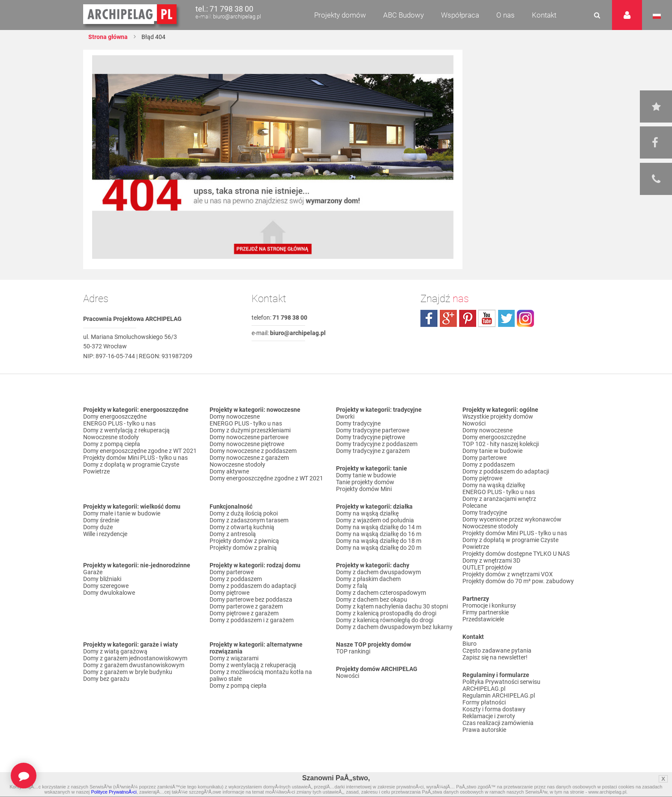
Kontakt (544, 15)
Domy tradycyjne (358, 423)
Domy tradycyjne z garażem (373, 451)
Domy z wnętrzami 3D (491, 560)
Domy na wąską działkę (367, 513)
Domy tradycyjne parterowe (373, 430)
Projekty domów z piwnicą (244, 541)
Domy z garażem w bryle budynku (128, 672)
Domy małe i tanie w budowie (122, 513)
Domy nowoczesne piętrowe (247, 444)
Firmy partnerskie (486, 612)
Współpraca (460, 15)
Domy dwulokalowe (109, 593)
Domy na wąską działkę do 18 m (379, 541)
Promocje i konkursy (489, 605)
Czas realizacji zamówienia (498, 723)
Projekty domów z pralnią (243, 548)
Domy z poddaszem (236, 579)
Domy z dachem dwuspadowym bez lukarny (394, 627)
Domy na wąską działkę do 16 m (379, 534)
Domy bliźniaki (102, 579)
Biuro (469, 644)
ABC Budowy (403, 15)
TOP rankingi (353, 651)
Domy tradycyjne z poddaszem (377, 444)
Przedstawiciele (483, 619)
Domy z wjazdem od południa (375, 520)
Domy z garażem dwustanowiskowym (134, 665)
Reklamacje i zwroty (489, 716)
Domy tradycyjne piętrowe (370, 437)
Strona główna (108, 37)
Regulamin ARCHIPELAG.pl (499, 695)
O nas (505, 15)
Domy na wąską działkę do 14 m (379, 527)
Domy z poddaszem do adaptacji (253, 586)
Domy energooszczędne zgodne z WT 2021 (140, 451)
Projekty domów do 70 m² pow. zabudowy (518, 581)
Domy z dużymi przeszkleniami (250, 430)
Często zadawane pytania (497, 650)
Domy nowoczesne (235, 416)
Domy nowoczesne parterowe (249, 437)
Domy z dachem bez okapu (372, 599)
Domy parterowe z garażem (246, 606)
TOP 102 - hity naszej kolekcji (501, 444)
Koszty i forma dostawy (494, 709)
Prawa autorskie (484, 730)
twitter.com (506, 318)
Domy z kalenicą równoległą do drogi (385, 620)
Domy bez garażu (106, 679)
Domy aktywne (229, 471)
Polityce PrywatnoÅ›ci (114, 792)
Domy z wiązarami (234, 658)
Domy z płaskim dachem (368, 579)
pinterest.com (468, 318)
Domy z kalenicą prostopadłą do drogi (386, 613)
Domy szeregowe (106, 586)
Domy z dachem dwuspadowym (378, 572)
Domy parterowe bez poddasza (251, 599)
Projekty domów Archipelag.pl (130, 15)
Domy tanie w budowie (366, 475)
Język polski (657, 16)
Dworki (345, 416)
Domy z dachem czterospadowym (381, 593)
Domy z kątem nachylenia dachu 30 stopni (392, 606)
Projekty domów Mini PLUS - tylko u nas (135, 458)
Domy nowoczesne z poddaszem (253, 451)
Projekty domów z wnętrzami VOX (508, 574)
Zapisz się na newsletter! (495, 657)
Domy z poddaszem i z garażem (252, 620)
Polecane (475, 506)
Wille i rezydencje (105, 534)
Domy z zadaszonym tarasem (249, 520)
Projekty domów (340, 15)
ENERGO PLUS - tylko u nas (119, 423)
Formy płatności (484, 702)
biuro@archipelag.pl (237, 16)
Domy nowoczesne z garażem (249, 458)
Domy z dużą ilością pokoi (244, 513)
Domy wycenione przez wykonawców (512, 519)
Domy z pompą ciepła (112, 444)
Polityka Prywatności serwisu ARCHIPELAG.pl (501, 685)
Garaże (93, 572)
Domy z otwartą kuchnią (242, 527)
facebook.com (429, 318)
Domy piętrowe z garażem (244, 613)
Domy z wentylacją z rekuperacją (126, 430)
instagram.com (525, 318)
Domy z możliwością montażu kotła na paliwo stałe (261, 675)
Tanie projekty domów (365, 482)
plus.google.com (448, 318)
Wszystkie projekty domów (498, 416)
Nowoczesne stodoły (111, 437)
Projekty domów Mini (364, 489)
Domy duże (98, 527)
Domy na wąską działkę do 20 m (379, 548)
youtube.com (487, 318)
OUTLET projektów (487, 567)
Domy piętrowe (229, 593)
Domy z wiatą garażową (115, 651)
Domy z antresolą (233, 534)
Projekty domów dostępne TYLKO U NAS (516, 554)
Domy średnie (101, 520)
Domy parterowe (232, 572)
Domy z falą (352, 586)
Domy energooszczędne (115, 416)
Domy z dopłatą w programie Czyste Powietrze (131, 468)
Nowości (348, 676)
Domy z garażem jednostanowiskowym (135, 658)
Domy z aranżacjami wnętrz (499, 499)
